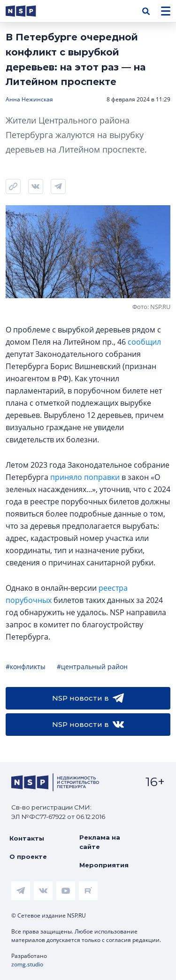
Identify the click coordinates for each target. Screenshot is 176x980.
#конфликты (26, 667)
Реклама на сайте (100, 842)
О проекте (28, 857)
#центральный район (92, 667)
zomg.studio (27, 964)
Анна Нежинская (29, 99)
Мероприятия (104, 865)
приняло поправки (85, 477)
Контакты (27, 838)
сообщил (144, 342)
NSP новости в (88, 698)
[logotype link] (29, 11)
